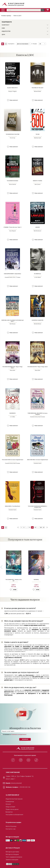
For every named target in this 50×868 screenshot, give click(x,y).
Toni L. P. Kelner (17, 277)
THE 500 (38, 134)
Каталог (8, 804)
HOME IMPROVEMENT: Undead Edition (12, 274)
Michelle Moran (38, 324)
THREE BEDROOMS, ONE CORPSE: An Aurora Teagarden (37, 414)
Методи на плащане (12, 854)
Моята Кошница (11, 826)
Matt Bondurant (37, 231)
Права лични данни (12, 809)
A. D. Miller (12, 417)
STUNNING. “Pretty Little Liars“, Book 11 (13, 227)
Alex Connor (38, 184)
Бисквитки (9, 812)
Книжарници (10, 802)
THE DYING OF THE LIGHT (37, 88)
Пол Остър (12, 138)
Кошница (47, 10)
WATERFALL (36, 580)
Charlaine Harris (9, 277)
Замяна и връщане (12, 860)
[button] (8, 100)
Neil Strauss (13, 324)
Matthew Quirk (38, 138)
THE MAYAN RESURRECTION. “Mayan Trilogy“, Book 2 (13, 367)
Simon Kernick (12, 184)
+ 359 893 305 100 (24, 787)
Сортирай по (11, 44)
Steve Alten (12, 370)
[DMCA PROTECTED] (13, 864)
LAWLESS (37, 227)
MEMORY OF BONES (38, 181)
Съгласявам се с (15, 735)
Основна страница (6, 16)
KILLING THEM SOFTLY (12, 88)
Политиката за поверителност (19, 735)
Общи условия (10, 807)
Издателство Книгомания (14, 799)
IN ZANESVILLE (37, 274)
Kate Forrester (42, 417)
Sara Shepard (13, 231)
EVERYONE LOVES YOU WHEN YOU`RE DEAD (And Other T (12, 321)
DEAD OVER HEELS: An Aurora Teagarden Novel (38, 460)
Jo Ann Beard (37, 277)
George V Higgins (12, 91)
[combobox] (26, 10)
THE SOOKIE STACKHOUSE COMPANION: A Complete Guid (37, 507)
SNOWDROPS (13, 413)
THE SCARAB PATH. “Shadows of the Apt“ (14, 580)
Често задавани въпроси (14, 857)
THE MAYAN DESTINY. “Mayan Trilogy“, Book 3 (38, 367)
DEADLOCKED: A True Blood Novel (12, 506)
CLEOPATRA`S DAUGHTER (37, 320)
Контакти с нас (11, 829)
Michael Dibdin (38, 91)
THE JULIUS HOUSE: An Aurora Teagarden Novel (13, 460)
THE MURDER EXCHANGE (12, 181)
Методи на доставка (12, 852)
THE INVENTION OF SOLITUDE (13, 134)
